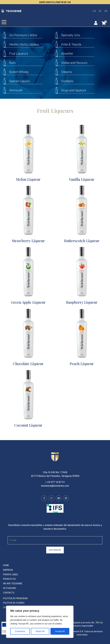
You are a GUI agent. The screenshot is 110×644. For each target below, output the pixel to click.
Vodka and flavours (74, 63)
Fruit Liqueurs (19, 54)
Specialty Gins (71, 35)
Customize (20, 631)
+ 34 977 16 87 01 (55, 482)
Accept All (60, 631)
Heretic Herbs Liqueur (24, 44)
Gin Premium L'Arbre (23, 35)
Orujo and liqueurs (74, 90)
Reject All (40, 631)
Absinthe (67, 54)
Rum (12, 63)
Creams (66, 72)
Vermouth (16, 90)
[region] (40, 622)
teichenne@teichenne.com (55, 486)
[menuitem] (94, 11)
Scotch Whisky (19, 72)
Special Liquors (20, 81)
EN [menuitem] (106, 11)
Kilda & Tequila (71, 44)
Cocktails (67, 81)
